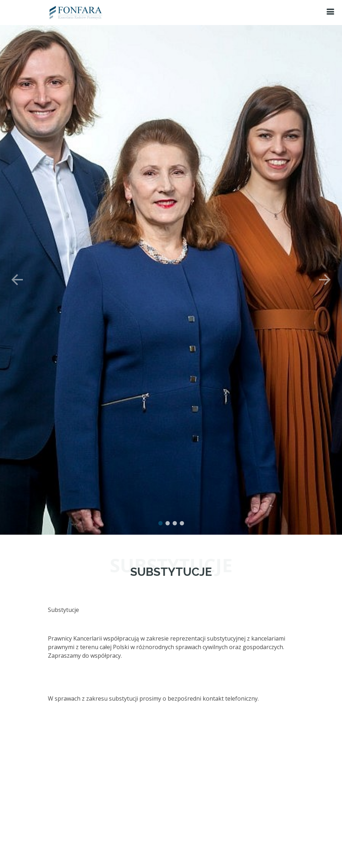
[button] (17, 272)
